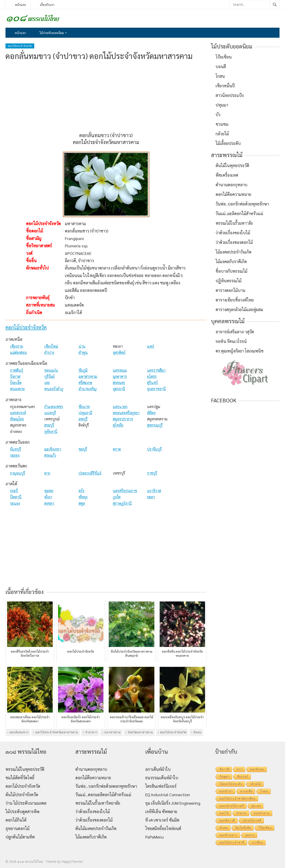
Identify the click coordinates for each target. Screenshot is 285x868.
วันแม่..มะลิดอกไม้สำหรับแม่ (239, 213)
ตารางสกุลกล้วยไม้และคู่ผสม (239, 309)
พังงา (48, 497)
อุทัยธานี (51, 431)
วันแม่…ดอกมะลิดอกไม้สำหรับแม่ (103, 795)
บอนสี (221, 66)
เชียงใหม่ (51, 346)
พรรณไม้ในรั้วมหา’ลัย (234, 223)
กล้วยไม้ (222, 134)
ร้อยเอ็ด (16, 383)
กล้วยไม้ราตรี (252, 820)
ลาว (240, 769)
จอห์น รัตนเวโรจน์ (231, 341)
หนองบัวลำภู (54, 389)
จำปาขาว (91, 732)
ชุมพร (49, 491)
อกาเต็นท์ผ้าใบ (158, 769)
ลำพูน (83, 352)
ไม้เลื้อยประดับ (228, 143)
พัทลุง (83, 497)
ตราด (117, 449)
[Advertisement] (106, 96)
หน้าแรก (20, 5)
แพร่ (151, 346)
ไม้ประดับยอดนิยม (52, 33)
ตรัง (81, 491)
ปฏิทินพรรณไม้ (228, 281)
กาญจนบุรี (18, 473)
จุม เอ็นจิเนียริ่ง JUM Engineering (173, 803)
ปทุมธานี (85, 413)
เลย (47, 383)
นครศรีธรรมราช (125, 491)
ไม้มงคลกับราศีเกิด (231, 261)
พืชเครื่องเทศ (227, 175)
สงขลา (49, 503)
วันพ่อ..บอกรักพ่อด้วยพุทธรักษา (242, 204)
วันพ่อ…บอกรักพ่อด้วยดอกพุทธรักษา (106, 786)
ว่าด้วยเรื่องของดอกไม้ (234, 242)
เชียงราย (17, 346)
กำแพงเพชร (54, 407)
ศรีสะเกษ (85, 383)
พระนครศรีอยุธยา (126, 413)
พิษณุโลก (17, 419)
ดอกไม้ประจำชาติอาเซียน (237, 799)
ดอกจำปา (226, 791)
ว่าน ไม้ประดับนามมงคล (26, 803)
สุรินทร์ (152, 383)
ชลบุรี (83, 449)
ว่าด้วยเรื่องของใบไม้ (233, 233)
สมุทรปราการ (123, 419)
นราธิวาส (154, 491)
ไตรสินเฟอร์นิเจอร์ (161, 786)
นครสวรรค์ (18, 413)
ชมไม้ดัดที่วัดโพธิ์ (20, 778)
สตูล (82, 503)
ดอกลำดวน (262, 813)
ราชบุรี (152, 473)
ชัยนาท (84, 407)
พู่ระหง (256, 806)
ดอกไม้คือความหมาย (233, 194)
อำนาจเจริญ (88, 389)
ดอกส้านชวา (228, 835)
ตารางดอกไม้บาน (230, 290)
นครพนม (120, 370)
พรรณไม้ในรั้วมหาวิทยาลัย (98, 803)
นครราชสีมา (156, 370)
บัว (218, 114)
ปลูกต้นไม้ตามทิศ (20, 837)
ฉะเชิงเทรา (53, 449)
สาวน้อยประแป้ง (230, 95)
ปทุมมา (222, 105)
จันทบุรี (16, 449)
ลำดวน (241, 813)
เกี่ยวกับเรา (47, 5)
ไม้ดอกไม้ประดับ (231, 784)
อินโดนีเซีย (243, 828)
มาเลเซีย (246, 791)
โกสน (220, 76)
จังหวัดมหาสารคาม (140, 732)
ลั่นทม (197, 732)
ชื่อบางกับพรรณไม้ (231, 271)
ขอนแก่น (51, 370)
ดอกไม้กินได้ (16, 820)
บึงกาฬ (15, 376)
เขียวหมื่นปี (225, 86)
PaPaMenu (154, 837)
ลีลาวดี (224, 769)
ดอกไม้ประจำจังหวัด (20, 46)
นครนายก (120, 407)
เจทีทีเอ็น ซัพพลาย (161, 811)
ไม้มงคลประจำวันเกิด (234, 252)
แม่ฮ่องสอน (18, 352)
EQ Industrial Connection (168, 795)
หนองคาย (17, 389)
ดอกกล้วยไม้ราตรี (232, 806)
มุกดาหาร (120, 376)
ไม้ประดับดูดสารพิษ (22, 811)
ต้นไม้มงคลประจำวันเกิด (96, 828)
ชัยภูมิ (83, 370)
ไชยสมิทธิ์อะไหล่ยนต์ (163, 828)
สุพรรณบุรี (155, 425)
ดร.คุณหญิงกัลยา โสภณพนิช (240, 351)
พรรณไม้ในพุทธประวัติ (25, 769)
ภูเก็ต (117, 497)
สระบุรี (49, 425)
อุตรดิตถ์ (119, 352)
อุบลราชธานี (156, 389)
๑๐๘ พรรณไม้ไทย (30, 861)
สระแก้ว (50, 455)
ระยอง (15, 455)
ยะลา (151, 497)
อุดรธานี (119, 389)
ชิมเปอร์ (243, 777)
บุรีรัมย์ (49, 376)
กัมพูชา (224, 777)
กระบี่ (14, 491)
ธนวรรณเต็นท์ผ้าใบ (162, 778)
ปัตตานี (16, 497)
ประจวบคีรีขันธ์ (90, 473)
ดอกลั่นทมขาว (19, 732)
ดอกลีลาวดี (227, 820)
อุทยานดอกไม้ (17, 828)
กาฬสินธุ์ (17, 370)
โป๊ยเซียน (224, 57)
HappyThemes (72, 861)
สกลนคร (119, 383)
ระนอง (15, 503)
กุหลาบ (250, 835)
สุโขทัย (118, 425)
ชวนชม (222, 124)
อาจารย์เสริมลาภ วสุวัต (235, 332)
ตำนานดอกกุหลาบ (231, 185)
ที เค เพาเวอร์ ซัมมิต (162, 820)
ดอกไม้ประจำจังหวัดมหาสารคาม (57, 732)
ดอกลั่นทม (257, 769)
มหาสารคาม (88, 376)
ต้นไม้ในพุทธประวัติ (232, 165)
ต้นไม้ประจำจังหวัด (22, 795)
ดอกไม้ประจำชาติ (232, 842)
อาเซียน (257, 842)
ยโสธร (152, 376)
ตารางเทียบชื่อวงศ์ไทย (235, 300)
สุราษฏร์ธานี (122, 503)
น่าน (82, 346)
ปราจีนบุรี (154, 449)
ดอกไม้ (224, 813)
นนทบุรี (50, 413)
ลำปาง (49, 352)
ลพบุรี (83, 419)
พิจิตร (151, 413)
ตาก (47, 473)
